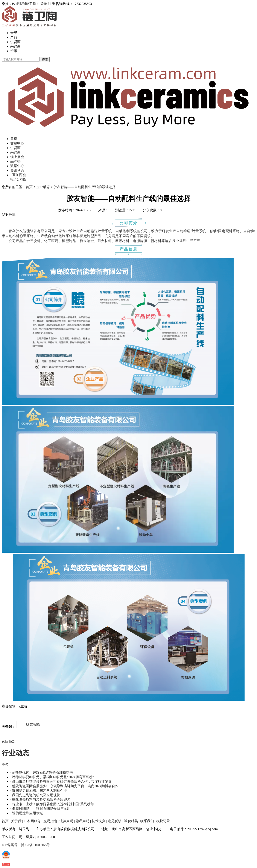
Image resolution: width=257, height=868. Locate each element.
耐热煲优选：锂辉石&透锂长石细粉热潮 (43, 772)
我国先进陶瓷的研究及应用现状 (36, 795)
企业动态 (43, 187)
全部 (14, 33)
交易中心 (17, 143)
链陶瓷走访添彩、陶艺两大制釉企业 (40, 791)
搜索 (45, 59)
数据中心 (17, 166)
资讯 (14, 51)
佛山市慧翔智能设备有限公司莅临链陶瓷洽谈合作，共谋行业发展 (62, 781)
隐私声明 (82, 821)
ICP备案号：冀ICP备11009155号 (26, 845)
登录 (44, 4)
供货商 (15, 42)
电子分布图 (18, 179)
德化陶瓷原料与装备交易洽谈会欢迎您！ (43, 800)
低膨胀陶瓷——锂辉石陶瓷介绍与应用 (41, 809)
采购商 (15, 46)
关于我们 (18, 821)
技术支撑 (99, 821)
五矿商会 (19, 175)
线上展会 (17, 157)
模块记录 (163, 821)
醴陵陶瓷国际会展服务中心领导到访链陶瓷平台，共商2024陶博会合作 (65, 786)
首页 (14, 139)
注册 (52, 4)
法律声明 (66, 821)
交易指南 (50, 821)
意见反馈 (115, 821)
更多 (5, 764)
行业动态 (15, 753)
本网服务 (34, 821)
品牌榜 (15, 161)
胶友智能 (33, 724)
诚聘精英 (131, 821)
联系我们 (147, 821)
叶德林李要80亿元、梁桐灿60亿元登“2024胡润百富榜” (53, 777)
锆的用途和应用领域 (27, 813)
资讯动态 (17, 170)
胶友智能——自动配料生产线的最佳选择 (85, 187)
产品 (14, 37)
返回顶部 (9, 741)
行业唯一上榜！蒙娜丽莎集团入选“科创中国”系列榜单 (53, 804)
